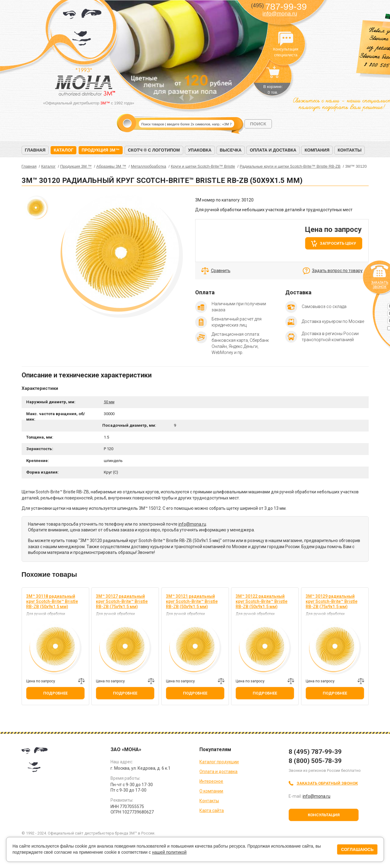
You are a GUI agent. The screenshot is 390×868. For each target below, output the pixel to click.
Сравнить (221, 271)
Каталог (63, 150)
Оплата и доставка (273, 150)
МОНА (82, 29)
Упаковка (200, 150)
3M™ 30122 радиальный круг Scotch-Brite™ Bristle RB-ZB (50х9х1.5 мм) (262, 601)
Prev (181, 98)
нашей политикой (169, 852)
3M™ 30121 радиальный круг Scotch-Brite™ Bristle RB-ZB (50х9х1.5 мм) (192, 601)
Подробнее (55, 693)
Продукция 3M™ (101, 150)
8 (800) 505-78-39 (315, 761)
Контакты (350, 150)
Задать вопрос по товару (337, 271)
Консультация (324, 815)
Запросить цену (338, 243)
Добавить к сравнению (81, 681)
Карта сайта (212, 810)
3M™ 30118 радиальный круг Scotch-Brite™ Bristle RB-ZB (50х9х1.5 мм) (52, 601)
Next (192, 98)
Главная (35, 150)
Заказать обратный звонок (327, 783)
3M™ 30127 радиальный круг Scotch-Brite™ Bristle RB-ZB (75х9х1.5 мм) (122, 601)
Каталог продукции (219, 762)
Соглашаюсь (357, 849)
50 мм (109, 402)
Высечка (231, 150)
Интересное (211, 781)
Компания (317, 150)
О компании (211, 791)
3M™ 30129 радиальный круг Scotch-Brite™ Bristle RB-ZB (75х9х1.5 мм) (332, 601)
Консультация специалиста (286, 39)
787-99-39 (279, 7)
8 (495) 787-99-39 (315, 752)
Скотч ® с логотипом (154, 150)
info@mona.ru (280, 14)
